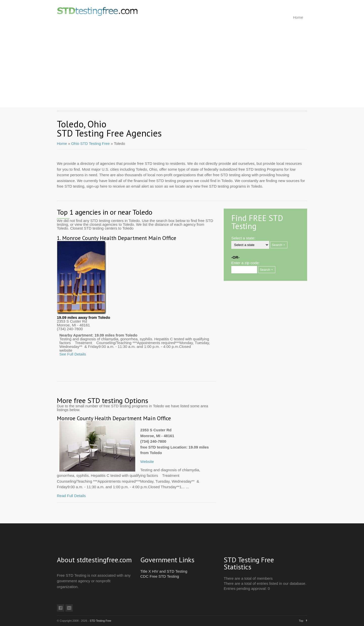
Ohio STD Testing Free (90, 143)
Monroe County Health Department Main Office (119, 238)
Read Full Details (71, 496)
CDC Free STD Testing (160, 576)
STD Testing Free (100, 621)
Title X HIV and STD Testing (164, 571)
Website (147, 462)
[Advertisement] (182, 72)
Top (301, 621)
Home (298, 17)
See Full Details (73, 354)
